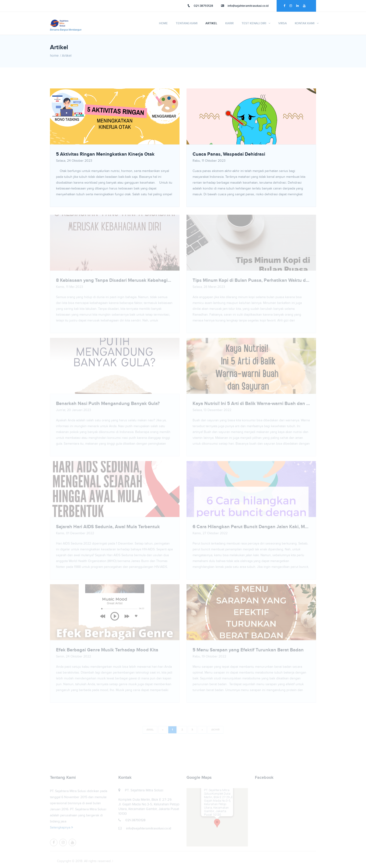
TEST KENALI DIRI (254, 23)
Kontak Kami (305, 23)
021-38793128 (200, 6)
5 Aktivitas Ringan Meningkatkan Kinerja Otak (105, 154)
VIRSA (283, 23)
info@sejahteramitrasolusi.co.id (245, 6)
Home (163, 23)
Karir (229, 23)
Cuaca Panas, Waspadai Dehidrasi (229, 154)
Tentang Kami (187, 23)
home (54, 56)
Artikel (211, 23)
